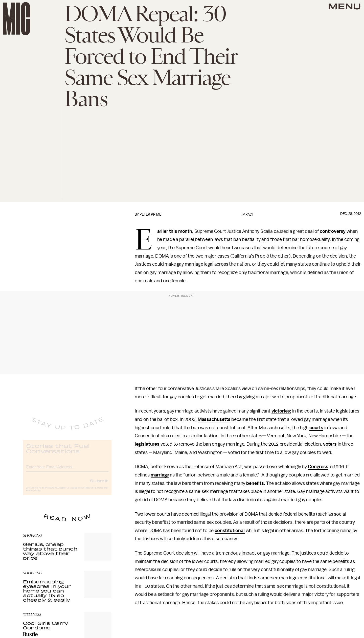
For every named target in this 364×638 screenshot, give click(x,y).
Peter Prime (150, 214)
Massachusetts (214, 419)
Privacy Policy (33, 495)
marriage (160, 475)
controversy (333, 231)
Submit (99, 485)
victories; (281, 411)
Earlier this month (175, 232)
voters (330, 444)
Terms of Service (94, 492)
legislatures (147, 444)
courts (316, 428)
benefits (255, 483)
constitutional (230, 531)
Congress (318, 467)
